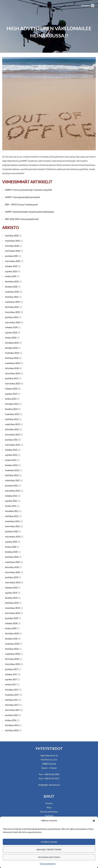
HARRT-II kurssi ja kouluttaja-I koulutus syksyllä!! (28, 190)
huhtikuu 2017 (12, 700)
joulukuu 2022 (11, 440)
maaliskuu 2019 (12, 608)
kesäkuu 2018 (11, 639)
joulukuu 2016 (11, 715)
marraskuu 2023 (13, 384)
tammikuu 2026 (12, 251)
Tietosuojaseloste (48, 864)
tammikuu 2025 (12, 312)
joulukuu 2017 (11, 669)
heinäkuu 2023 (12, 404)
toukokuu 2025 (12, 292)
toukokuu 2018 (12, 644)
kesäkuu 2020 (11, 552)
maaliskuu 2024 (12, 363)
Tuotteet (49, 816)
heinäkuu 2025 (12, 282)
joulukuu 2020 (11, 532)
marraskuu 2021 (13, 491)
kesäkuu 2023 (11, 409)
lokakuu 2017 (11, 674)
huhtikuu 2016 (12, 730)
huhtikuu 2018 (12, 649)
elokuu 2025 (11, 276)
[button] (94, 821)
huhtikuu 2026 (12, 236)
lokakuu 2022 (11, 450)
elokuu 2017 (11, 685)
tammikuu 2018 (12, 664)
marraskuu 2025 (13, 261)
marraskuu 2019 (13, 583)
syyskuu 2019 (11, 593)
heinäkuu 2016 (12, 725)
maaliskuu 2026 (12, 241)
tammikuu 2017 (12, 710)
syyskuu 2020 (11, 542)
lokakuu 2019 (11, 588)
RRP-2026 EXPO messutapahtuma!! (22, 219)
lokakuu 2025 (11, 266)
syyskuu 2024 (11, 333)
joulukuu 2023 (11, 378)
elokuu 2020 (11, 547)
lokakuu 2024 (11, 327)
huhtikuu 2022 (12, 475)
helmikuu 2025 (12, 307)
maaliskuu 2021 (12, 521)
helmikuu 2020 (12, 567)
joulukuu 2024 (11, 317)
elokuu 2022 (11, 460)
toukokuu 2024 (12, 353)
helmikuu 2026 (12, 246)
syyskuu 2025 (11, 271)
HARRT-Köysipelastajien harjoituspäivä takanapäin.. (30, 212)
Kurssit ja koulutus (49, 812)
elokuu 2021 (11, 506)
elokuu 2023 (11, 399)
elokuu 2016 (11, 720)
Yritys (49, 808)
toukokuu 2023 (12, 414)
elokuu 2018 (11, 628)
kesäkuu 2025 (11, 287)
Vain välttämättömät (49, 850)
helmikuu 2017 (12, 705)
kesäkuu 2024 (11, 348)
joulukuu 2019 (11, 577)
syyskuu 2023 (11, 394)
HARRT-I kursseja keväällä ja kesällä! (22, 197)
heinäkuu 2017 (12, 690)
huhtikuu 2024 (12, 358)
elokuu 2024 (11, 338)
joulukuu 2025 (11, 256)
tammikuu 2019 (12, 613)
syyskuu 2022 (11, 455)
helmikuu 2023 (12, 429)
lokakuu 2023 (11, 389)
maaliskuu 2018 (12, 654)
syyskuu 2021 (11, 501)
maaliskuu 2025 (12, 302)
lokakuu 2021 (11, 496)
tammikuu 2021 (12, 526)
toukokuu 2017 (12, 695)
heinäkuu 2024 (12, 343)
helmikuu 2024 (12, 368)
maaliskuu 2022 (12, 481)
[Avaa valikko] (88, 5)
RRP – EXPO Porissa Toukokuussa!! (21, 205)
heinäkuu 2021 (12, 511)
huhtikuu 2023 (12, 419)
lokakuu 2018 (11, 623)
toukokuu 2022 (12, 470)
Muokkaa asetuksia (49, 857)
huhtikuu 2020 (12, 557)
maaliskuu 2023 (12, 424)
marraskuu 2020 (13, 537)
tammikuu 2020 (12, 572)
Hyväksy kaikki (49, 842)
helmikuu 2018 (12, 659)
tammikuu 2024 (12, 373)
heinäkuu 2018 (12, 634)
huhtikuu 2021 (12, 516)
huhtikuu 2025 (12, 297)
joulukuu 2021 (11, 486)
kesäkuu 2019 (11, 598)
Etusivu (49, 803)
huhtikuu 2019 (12, 603)
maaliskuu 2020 (12, 562)
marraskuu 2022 (13, 445)
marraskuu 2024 (13, 322)
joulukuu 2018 (11, 618)
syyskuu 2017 (11, 679)
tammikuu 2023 (12, 435)
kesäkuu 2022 (11, 465)
